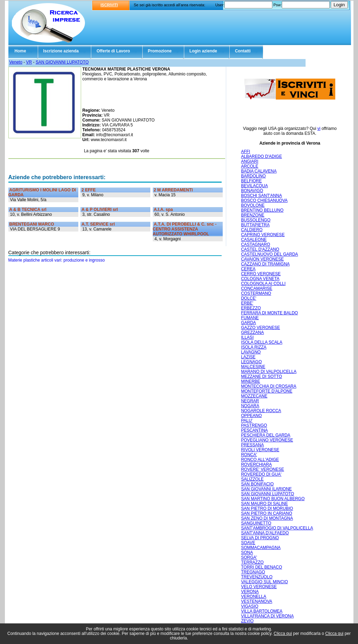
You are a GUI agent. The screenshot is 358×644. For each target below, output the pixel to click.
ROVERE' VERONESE (262, 469)
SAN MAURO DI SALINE (264, 504)
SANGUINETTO (256, 523)
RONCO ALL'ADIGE (260, 460)
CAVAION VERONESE (262, 259)
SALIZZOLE (252, 479)
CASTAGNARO (255, 244)
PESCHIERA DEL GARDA (266, 435)
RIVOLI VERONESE (260, 450)
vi (319, 129)
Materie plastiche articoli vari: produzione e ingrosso (57, 260)
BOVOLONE (253, 205)
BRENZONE (253, 215)
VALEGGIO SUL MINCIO (264, 582)
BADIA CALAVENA (259, 171)
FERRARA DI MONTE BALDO (269, 313)
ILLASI (247, 337)
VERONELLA (253, 597)
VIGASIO (249, 606)
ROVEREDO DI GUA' (261, 474)
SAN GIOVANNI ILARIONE (266, 489)
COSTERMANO (256, 293)
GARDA (248, 323)
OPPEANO (251, 416)
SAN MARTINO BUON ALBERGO (273, 499)
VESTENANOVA (256, 601)
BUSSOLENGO (256, 220)
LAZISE (248, 357)
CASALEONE (254, 240)
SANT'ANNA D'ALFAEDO (265, 533)
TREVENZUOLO (257, 577)
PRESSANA (252, 445)
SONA (247, 552)
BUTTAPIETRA (255, 225)
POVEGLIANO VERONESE (267, 440)
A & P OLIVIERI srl (100, 210)
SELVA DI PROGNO (260, 538)
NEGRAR (250, 401)
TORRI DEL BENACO (261, 567)
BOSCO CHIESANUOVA (264, 200)
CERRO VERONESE (261, 274)
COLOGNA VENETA (260, 279)
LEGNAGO (251, 362)
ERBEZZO (251, 308)
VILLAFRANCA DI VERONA (267, 616)
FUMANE (250, 318)
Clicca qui (283, 634)
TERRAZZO (252, 562)
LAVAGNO (251, 352)
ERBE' (247, 303)
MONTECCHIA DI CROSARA (268, 386)
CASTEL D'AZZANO (260, 249)
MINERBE (250, 381)
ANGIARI (249, 161)
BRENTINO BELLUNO (262, 210)
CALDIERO (252, 230)
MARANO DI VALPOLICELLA (269, 372)
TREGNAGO (253, 572)
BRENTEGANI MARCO (32, 224)
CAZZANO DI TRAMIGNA (265, 264)
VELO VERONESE (259, 587)
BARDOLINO (253, 176)
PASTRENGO (254, 425)
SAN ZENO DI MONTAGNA (267, 518)
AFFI (245, 152)
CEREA (248, 269)
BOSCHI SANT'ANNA (261, 196)
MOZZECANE (254, 396)
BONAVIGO (252, 191)
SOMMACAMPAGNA (261, 548)
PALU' (247, 420)
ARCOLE (249, 166)
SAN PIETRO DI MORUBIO (267, 508)
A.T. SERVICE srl (98, 224)
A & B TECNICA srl (28, 210)
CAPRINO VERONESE (263, 235)
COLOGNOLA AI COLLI (263, 284)
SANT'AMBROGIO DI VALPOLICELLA (277, 528)
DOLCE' (249, 298)
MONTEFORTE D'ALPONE (267, 391)
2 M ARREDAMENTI (173, 190)
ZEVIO (247, 621)
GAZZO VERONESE (260, 328)
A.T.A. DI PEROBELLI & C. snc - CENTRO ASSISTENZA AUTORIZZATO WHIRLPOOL (185, 229)
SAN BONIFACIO (257, 484)
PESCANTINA (254, 430)
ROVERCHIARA (256, 464)
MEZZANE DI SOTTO (261, 376)
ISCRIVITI (109, 5)
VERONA (250, 592)
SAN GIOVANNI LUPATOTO (62, 62)
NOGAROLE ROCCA (261, 411)
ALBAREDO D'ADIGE (261, 156)
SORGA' (249, 557)
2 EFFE (89, 190)
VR (29, 62)
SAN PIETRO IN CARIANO (266, 513)
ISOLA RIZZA (254, 347)
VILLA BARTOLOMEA (262, 611)
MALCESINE (253, 367)
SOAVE (248, 543)
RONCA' (249, 455)
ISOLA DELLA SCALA (262, 342)
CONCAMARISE (256, 288)
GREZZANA (252, 332)
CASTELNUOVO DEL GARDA (269, 254)
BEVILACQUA (254, 186)
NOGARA (250, 406)
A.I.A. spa (163, 210)
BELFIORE (251, 181)
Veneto (16, 62)
